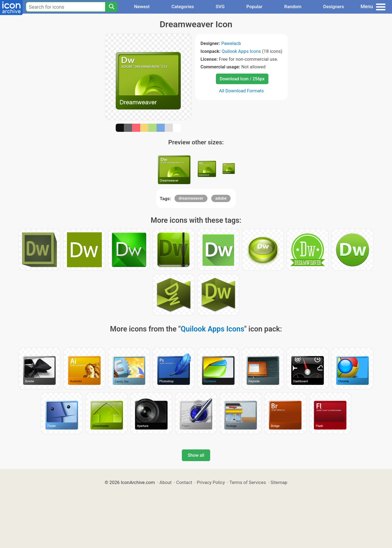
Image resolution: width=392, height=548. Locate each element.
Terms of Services (248, 482)
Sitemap (279, 482)
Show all (196, 455)
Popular (254, 7)
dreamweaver (191, 198)
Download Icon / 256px (242, 79)
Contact (184, 482)
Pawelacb (231, 43)
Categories (183, 7)
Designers (333, 7)
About (166, 482)
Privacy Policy (211, 482)
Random (293, 7)
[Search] (111, 7)
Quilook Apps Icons (241, 51)
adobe (221, 198)
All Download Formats (242, 91)
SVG (220, 7)
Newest (142, 7)
